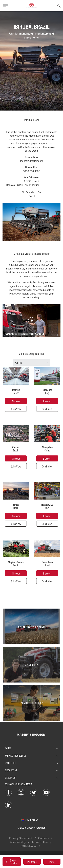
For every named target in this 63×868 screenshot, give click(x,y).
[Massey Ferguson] (31, 5)
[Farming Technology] (32, 703)
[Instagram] (21, 792)
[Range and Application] (32, 626)
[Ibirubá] (16, 516)
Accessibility (18, 842)
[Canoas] (16, 458)
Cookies (43, 838)
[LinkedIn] (8, 805)
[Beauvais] (16, 401)
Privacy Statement (21, 838)
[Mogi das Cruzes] (16, 573)
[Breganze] (47, 401)
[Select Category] (32, 363)
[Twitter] (34, 792)
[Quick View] (16, 409)
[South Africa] (32, 820)
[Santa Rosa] (47, 573)
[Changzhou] (47, 458)
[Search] (59, 6)
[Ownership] (32, 665)
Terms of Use (40, 842)
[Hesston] (47, 516)
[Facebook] (8, 792)
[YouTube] (46, 792)
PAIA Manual (29, 846)
